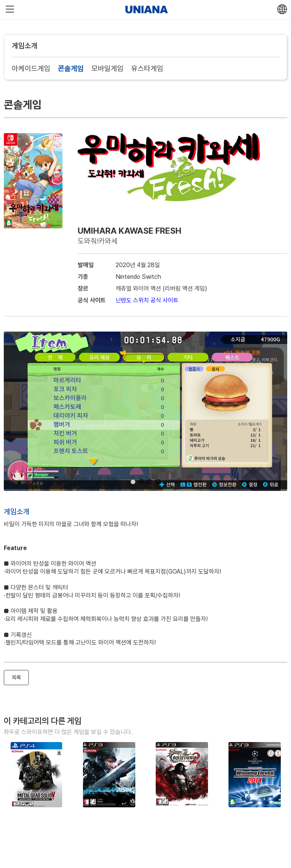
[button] (133, 482)
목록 (16, 677)
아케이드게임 (31, 68)
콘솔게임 (71, 68)
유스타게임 (147, 68)
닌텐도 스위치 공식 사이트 (147, 300)
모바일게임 (107, 68)
